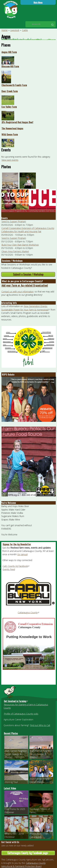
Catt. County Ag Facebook (16, 566)
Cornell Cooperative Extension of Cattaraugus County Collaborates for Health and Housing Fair (28, 230)
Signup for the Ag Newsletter (17, 544)
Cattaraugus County (29, 612)
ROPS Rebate (8, 375)
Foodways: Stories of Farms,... (40, 811)
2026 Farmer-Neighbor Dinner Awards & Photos (16, 754)
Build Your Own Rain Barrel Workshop (20, 245)
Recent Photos (11, 733)
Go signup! (22, 554)
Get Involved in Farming (16, 701)
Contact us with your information (18, 292)
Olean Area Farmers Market (15, 251)
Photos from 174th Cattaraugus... (39, 835)
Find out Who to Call (40, 725)
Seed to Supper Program (14, 221)
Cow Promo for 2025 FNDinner (15, 811)
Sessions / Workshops (12, 261)
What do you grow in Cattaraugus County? (22, 281)
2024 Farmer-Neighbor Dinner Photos (41, 780)
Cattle (25, 30)
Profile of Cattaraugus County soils (21, 714)
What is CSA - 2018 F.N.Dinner (14, 835)
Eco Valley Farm (9, 107)
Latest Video (10, 788)
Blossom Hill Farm (10, 66)
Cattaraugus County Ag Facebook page (31, 853)
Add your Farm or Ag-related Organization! (25, 285)
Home (5, 30)
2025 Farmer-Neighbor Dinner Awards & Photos (41, 754)
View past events (10, 160)
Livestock (15, 30)
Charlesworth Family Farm (14, 85)
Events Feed (9, 569)
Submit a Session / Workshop (28, 274)
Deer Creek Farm (10, 91)
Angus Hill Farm (9, 52)
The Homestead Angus (12, 128)
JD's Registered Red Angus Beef (17, 122)
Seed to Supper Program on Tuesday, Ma (18, 211)
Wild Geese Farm (10, 134)
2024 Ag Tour (11, 782)
